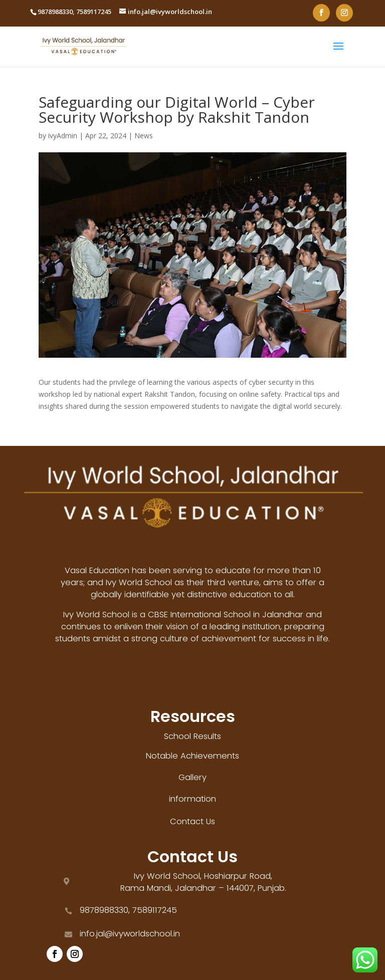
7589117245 (94, 12)
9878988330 (55, 12)
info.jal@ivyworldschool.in (130, 934)
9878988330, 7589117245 (128, 910)
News (144, 136)
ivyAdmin (63, 136)
